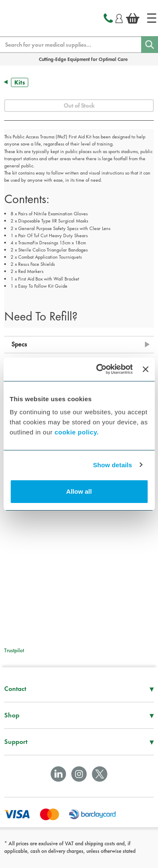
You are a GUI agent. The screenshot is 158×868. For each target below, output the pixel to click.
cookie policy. (76, 432)
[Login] (119, 17)
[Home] (152, 18)
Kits (20, 82)
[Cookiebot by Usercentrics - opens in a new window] (99, 369)
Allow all (79, 491)
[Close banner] (145, 369)
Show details (113, 465)
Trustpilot (14, 650)
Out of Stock (79, 106)
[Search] (150, 45)
